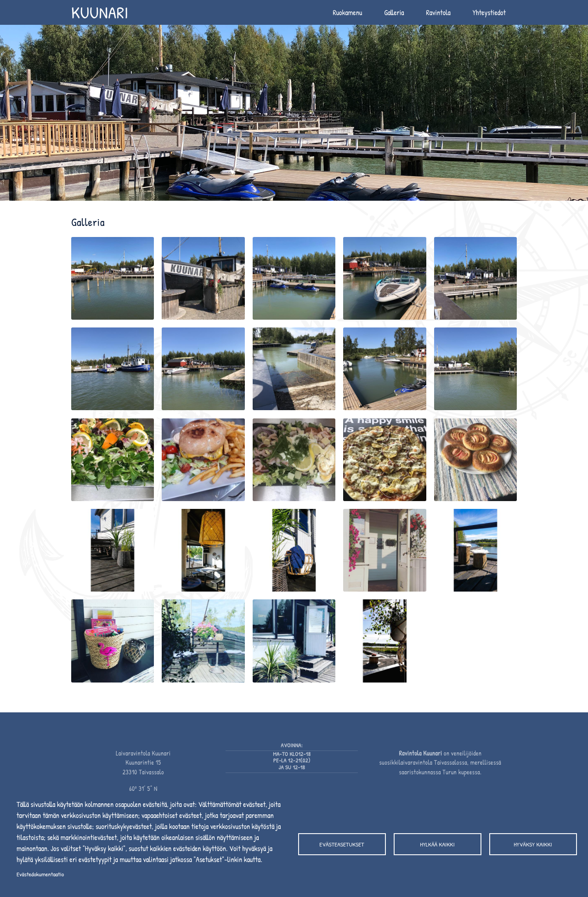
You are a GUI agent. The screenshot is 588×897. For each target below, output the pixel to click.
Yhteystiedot (489, 12)
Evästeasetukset (342, 844)
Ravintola (438, 12)
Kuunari (100, 12)
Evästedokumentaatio (40, 874)
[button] (113, 281)
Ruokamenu (347, 12)
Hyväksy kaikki (533, 844)
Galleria (394, 12)
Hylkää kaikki (437, 844)
